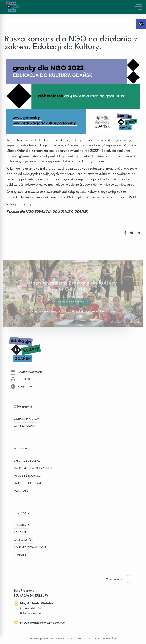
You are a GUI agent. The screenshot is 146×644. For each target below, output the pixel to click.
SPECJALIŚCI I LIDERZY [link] (28, 461)
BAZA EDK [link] (20, 533)
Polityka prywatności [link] (30, 548)
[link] (141, 24)
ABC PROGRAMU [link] (25, 427)
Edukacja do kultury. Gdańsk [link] (85, 162)
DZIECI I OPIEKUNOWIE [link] (28, 483)
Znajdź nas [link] (21, 386)
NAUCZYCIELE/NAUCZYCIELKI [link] (33, 468)
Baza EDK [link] (20, 379)
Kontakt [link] (20, 555)
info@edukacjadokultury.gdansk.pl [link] (43, 623)
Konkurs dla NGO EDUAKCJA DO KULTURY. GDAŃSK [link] (47, 212)
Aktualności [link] (23, 540)
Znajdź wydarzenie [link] (27, 372)
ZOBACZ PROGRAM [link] (27, 419)
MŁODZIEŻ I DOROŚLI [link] (27, 476)
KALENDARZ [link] (22, 525)
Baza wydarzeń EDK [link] (73, 305)
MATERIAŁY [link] (21, 491)
